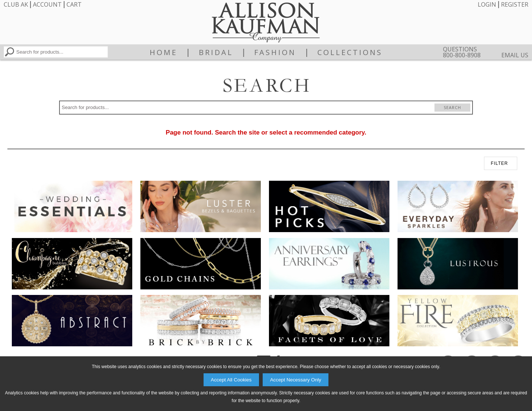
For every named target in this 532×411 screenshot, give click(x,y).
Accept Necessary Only (296, 380)
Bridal (216, 52)
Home (163, 52)
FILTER (499, 163)
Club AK (16, 4)
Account (47, 4)
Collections (350, 52)
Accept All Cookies (231, 380)
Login (487, 4)
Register (515, 4)
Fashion (275, 52)
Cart (74, 4)
